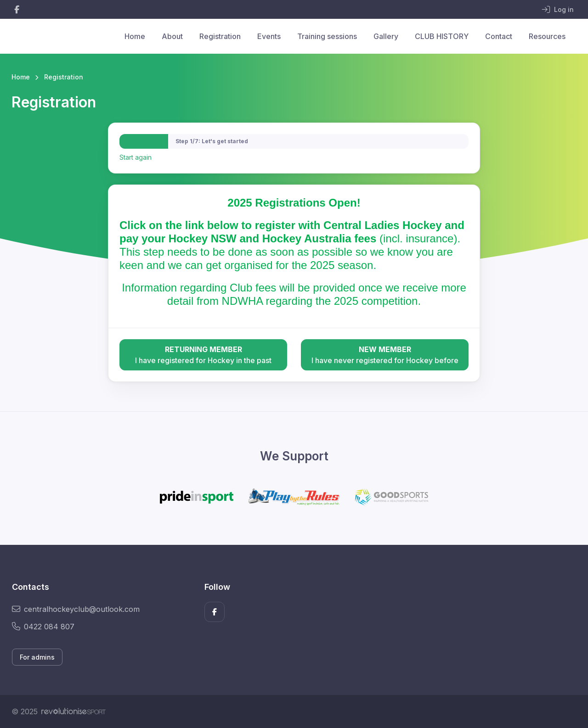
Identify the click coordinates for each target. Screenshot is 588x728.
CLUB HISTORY (442, 36)
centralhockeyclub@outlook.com (76, 609)
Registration (220, 36)
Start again (136, 157)
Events (269, 36)
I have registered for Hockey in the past (203, 354)
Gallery (386, 36)
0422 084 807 (43, 627)
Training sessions (327, 36)
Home (135, 36)
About (172, 36)
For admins (37, 657)
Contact (499, 36)
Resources (547, 36)
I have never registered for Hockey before (385, 354)
